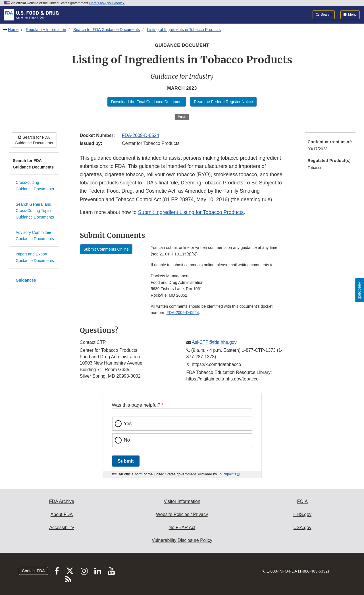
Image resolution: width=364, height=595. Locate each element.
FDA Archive (62, 501)
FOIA (302, 501)
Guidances (26, 280)
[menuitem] (330, 147)
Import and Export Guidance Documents (35, 257)
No (127, 440)
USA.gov (302, 528)
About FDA (62, 514)
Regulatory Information (46, 30)
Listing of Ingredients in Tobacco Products (184, 30)
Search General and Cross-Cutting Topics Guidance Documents (35, 211)
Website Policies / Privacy (182, 514)
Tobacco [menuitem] (315, 168)
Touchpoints (227, 474)
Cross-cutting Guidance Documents (35, 186)
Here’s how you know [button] (107, 3)
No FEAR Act (182, 528)
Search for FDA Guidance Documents (107, 30)
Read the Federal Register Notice (223, 102)
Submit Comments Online (106, 249)
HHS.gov (302, 514)
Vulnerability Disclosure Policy (182, 540)
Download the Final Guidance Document (147, 102)
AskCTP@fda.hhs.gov (214, 342)
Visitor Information (182, 501)
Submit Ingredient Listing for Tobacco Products (191, 212)
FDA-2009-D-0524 (141, 135)
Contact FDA (33, 571)
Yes (128, 424)
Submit (126, 461)
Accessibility (62, 528)
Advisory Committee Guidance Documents (35, 236)
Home (13, 30)
